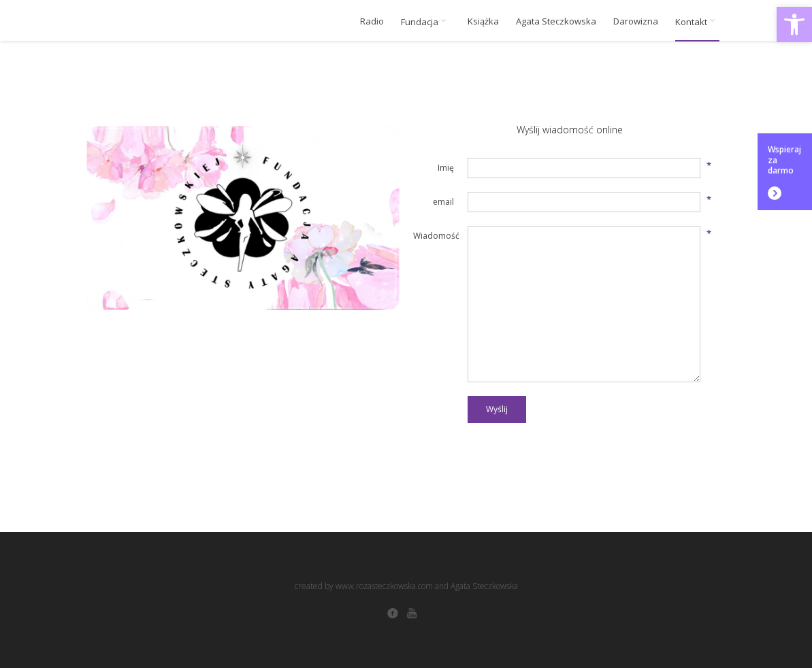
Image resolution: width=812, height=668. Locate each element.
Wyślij (497, 409)
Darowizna (636, 21)
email (443, 202)
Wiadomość (434, 236)
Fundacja (426, 22)
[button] (794, 24)
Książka (483, 21)
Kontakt (697, 22)
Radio (372, 21)
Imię (446, 168)
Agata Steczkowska (556, 21)
